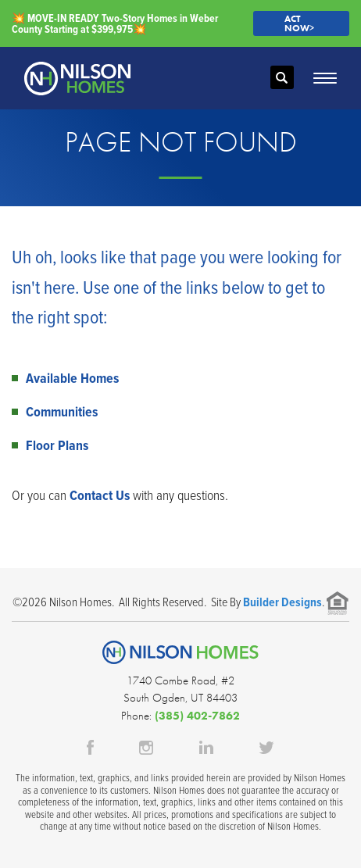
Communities (62, 411)
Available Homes (72, 378)
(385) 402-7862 (197, 716)
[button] (282, 78)
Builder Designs (282, 602)
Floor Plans (57, 445)
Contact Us (100, 495)
